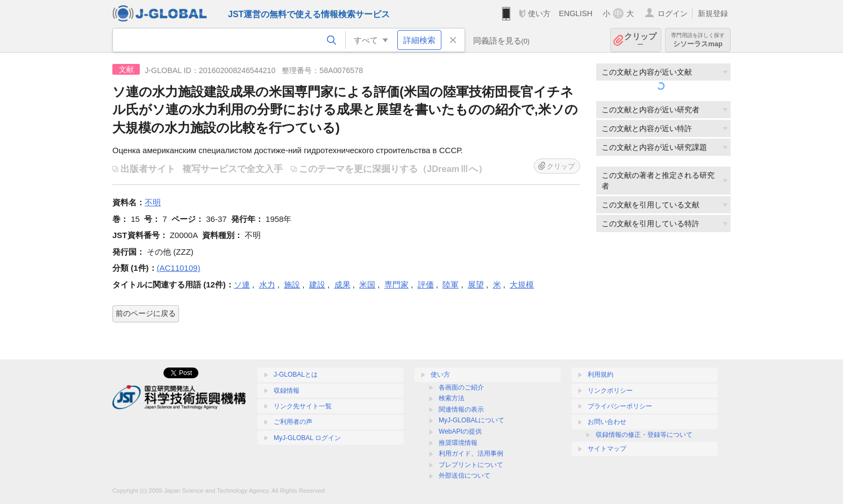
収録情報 (287, 391)
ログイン (673, 13)
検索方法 (452, 398)
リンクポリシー (610, 391)
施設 (292, 285)
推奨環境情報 (458, 443)
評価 (426, 285)
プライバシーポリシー (620, 406)
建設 (317, 285)
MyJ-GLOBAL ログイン (307, 438)
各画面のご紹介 (461, 387)
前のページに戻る (146, 313)
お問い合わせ (607, 422)
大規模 (522, 285)
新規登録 (713, 13)
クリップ (640, 40)
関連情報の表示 (461, 409)
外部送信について (465, 476)
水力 (267, 285)
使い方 (539, 13)
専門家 (397, 285)
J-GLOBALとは (296, 375)
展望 (476, 285)
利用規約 (601, 375)
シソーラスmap (698, 40)
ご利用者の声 (293, 422)
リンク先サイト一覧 (303, 406)
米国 (367, 285)
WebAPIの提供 (460, 431)
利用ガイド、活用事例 (471, 453)
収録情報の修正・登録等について (644, 435)
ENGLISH (576, 13)
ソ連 (242, 285)
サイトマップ (607, 449)
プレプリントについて (471, 465)
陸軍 (451, 285)
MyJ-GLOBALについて (471, 420)
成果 (342, 285)
